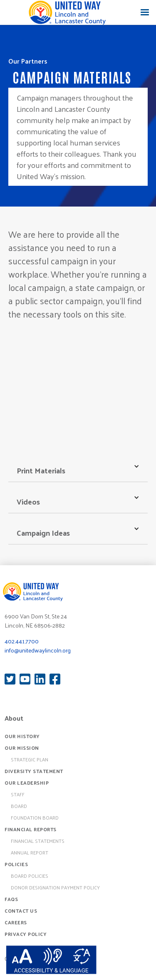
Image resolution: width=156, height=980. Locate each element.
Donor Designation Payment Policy (55, 887)
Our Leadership (27, 783)
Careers (16, 922)
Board (19, 806)
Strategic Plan (30, 759)
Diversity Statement (34, 771)
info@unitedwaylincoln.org (38, 650)
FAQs (11, 899)
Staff (18, 794)
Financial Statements (38, 841)
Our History (22, 736)
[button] (145, 12)
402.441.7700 (22, 641)
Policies (16, 864)
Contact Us (21, 911)
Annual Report (30, 852)
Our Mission (22, 748)
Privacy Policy (26, 934)
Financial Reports (31, 829)
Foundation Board (35, 817)
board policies (30, 876)
